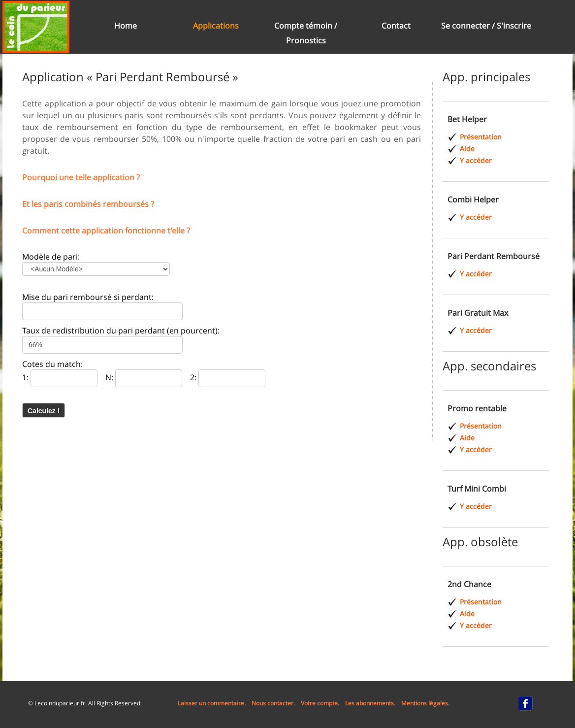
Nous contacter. (273, 703)
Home (126, 26)
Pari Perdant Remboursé (494, 256)
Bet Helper (467, 119)
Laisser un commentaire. (212, 703)
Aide (467, 149)
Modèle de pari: (51, 257)
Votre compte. (320, 703)
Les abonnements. (370, 703)
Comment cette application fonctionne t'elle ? (106, 231)
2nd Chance (469, 584)
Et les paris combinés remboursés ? (88, 204)
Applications (216, 26)
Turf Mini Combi (477, 489)
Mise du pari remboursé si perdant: (88, 297)
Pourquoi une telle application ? (81, 177)
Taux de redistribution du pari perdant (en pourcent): (121, 331)
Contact (396, 26)
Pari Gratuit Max (478, 313)
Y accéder (476, 160)
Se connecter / (469, 26)
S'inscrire (514, 26)
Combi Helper (473, 199)
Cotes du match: (52, 364)
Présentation (481, 137)
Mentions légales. (425, 703)
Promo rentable (477, 408)
